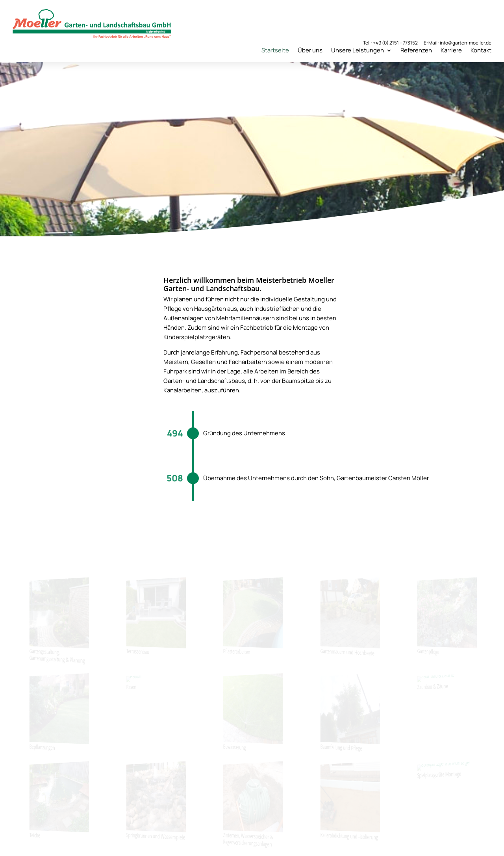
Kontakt (481, 50)
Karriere (451, 50)
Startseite (275, 50)
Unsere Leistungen (358, 50)
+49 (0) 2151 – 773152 (395, 43)
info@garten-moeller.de (466, 43)
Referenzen (416, 50)
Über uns (310, 50)
